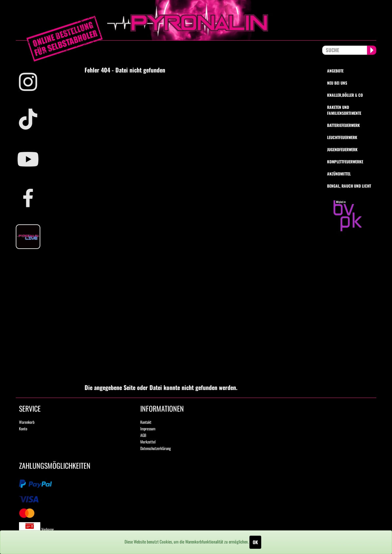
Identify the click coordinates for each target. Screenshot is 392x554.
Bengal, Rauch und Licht (349, 186)
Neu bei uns (337, 83)
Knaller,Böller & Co (345, 95)
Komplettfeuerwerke (345, 162)
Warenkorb (27, 422)
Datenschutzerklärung (156, 448)
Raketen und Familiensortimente (344, 110)
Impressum (148, 429)
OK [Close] (255, 542)
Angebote (335, 71)
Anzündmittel (339, 174)
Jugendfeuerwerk (342, 149)
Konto (23, 429)
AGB (143, 435)
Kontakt (146, 422)
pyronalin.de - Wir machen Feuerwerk (196, 20)
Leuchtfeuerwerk (342, 137)
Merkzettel (148, 442)
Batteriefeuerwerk (343, 125)
